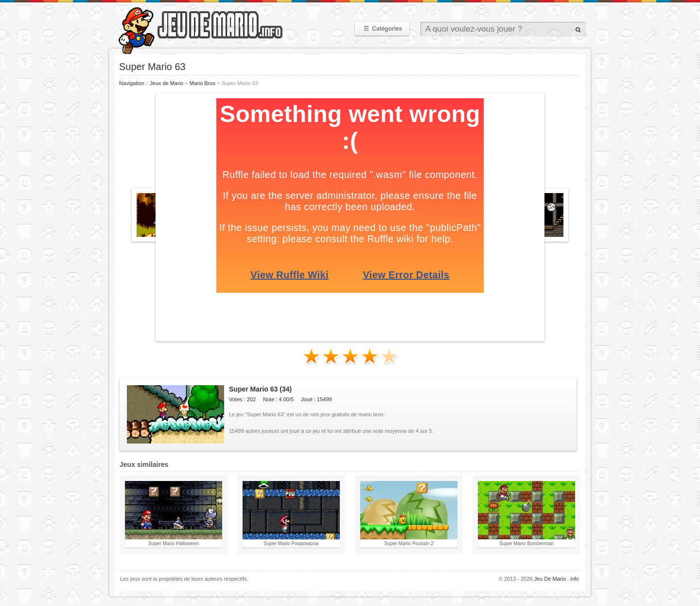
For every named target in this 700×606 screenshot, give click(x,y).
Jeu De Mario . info (557, 579)
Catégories (382, 29)
